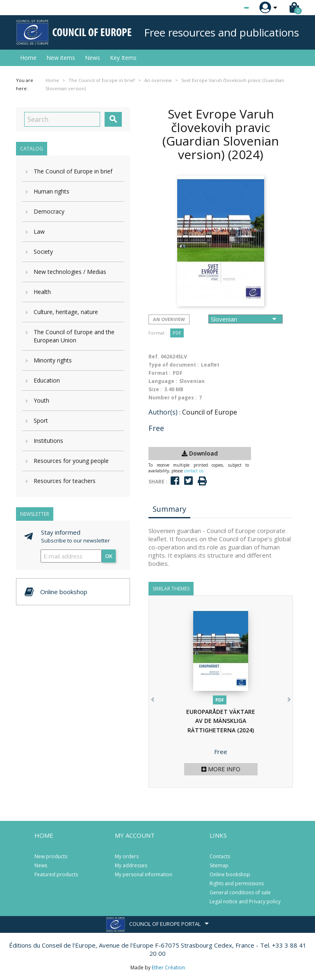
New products (51, 856)
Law (39, 231)
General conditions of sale (240, 892)
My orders (127, 856)
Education (47, 380)
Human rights (51, 191)
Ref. (154, 357)
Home (28, 58)
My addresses (131, 865)
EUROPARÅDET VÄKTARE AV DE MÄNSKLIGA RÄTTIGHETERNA (221, 721)
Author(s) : (164, 412)
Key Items (123, 58)
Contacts (220, 856)
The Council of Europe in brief (73, 171)
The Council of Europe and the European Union (74, 336)
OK (109, 556)
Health (42, 292)
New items (61, 58)
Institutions (48, 441)
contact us (194, 471)
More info (221, 769)
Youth (41, 400)
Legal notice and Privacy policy (245, 901)
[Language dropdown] (231, 8)
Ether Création (168, 967)
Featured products (56, 874)
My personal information (144, 874)
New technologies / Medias (70, 272)
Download (200, 453)
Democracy (49, 211)
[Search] (62, 119)
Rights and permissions (237, 883)
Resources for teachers (65, 481)
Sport (41, 420)
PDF (177, 333)
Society (43, 252)
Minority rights (53, 360)
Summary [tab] (169, 509)
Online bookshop (230, 874)
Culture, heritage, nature (66, 312)
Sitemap (219, 865)
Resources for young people (71, 461)
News (92, 58)
